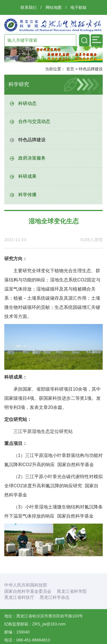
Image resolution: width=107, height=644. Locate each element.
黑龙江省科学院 (72, 591)
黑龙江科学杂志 (55, 597)
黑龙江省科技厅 (19, 597)
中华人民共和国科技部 (26, 585)
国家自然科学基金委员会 (28, 591)
